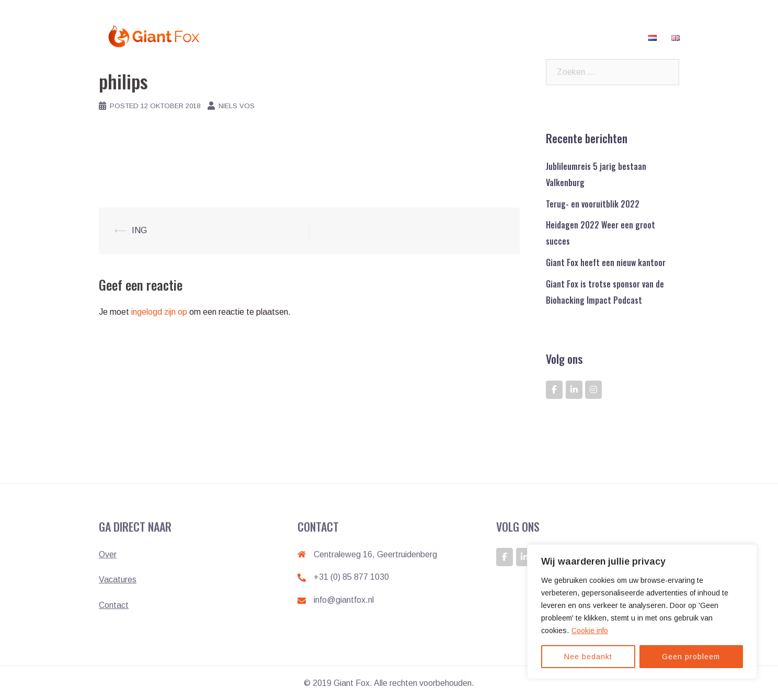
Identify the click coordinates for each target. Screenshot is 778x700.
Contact (621, 36)
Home (379, 36)
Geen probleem (691, 657)
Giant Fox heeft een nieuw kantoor (606, 262)
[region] (642, 612)
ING (139, 230)
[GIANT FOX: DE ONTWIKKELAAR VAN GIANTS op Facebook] (554, 390)
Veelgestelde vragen (563, 36)
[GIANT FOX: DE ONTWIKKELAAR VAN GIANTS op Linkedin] (574, 390)
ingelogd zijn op (159, 312)
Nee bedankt (588, 657)
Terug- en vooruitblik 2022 (593, 204)
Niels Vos (237, 106)
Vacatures (464, 36)
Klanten (506, 36)
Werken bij (418, 36)
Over (108, 554)
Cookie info (590, 630)
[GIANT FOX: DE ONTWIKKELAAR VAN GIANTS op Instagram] (593, 390)
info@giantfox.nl (344, 600)
